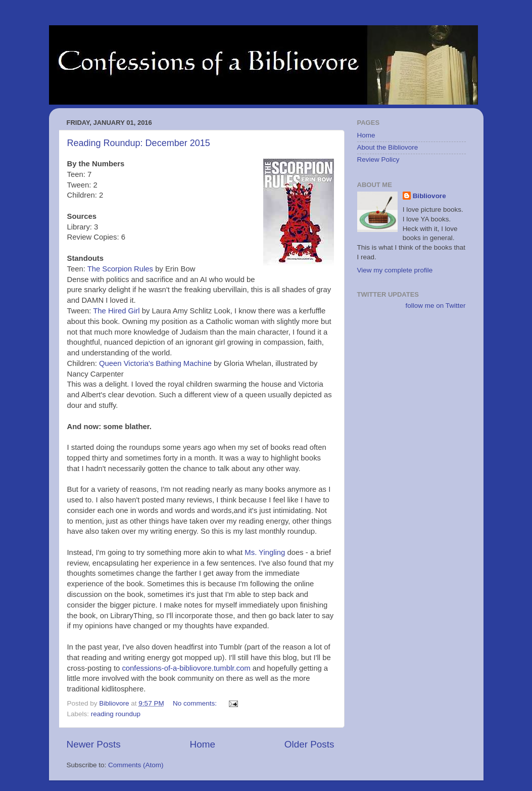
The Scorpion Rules (120, 269)
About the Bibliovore (388, 147)
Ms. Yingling (265, 552)
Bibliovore (429, 196)
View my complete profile (395, 270)
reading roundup (116, 714)
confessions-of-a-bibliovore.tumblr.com (186, 668)
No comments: (196, 703)
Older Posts (309, 744)
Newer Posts (94, 744)
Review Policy (378, 159)
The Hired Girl (116, 311)
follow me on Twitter (435, 306)
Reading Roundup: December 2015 (139, 143)
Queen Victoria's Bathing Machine (155, 363)
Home (203, 744)
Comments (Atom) (136, 765)
